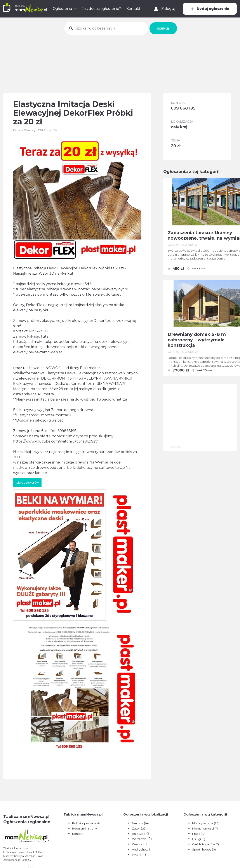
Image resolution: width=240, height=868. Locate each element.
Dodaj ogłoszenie (210, 9)
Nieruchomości (205, 828)
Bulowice (139, 834)
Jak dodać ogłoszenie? (101, 9)
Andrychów (140, 849)
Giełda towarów (205, 844)
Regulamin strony (84, 828)
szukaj (163, 28)
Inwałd (137, 855)
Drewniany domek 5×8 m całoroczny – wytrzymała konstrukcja (197, 340)
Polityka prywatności (87, 823)
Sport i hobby (204, 849)
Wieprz (137, 844)
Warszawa (139, 839)
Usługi (199, 839)
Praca (199, 834)
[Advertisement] (120, 61)
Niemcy (137, 823)
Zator (136, 828)
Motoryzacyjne (206, 823)
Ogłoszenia (62, 9)
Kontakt (133, 9)
